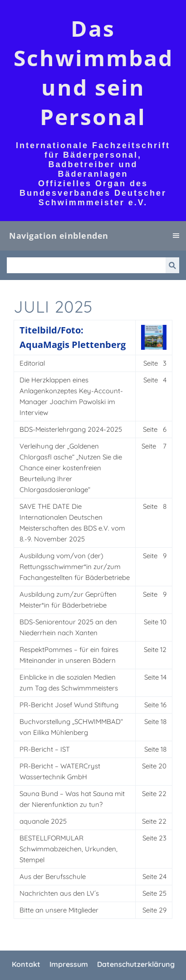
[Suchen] (86, 265)
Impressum (69, 964)
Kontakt (26, 964)
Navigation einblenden (59, 236)
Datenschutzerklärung (136, 964)
